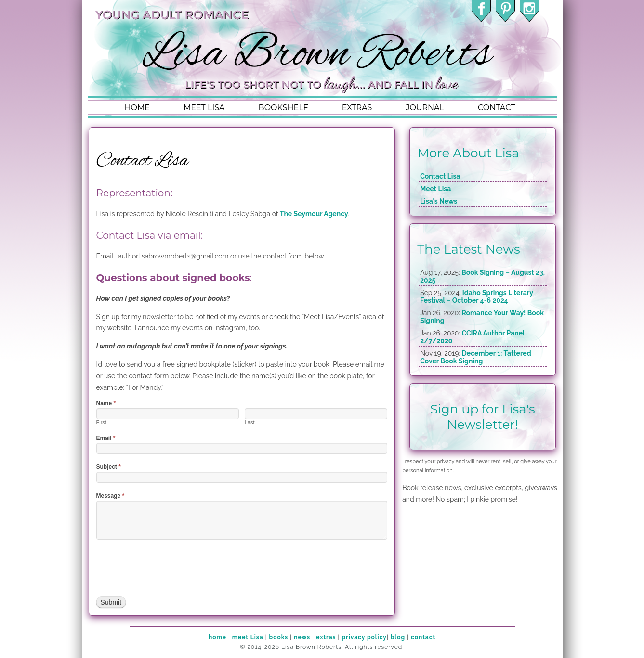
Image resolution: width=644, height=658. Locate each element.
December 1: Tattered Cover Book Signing (476, 357)
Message (111, 496)
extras (357, 108)
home (137, 108)
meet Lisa (248, 637)
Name (106, 403)
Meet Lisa (435, 189)
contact (496, 108)
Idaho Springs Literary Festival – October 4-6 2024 (476, 297)
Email (106, 438)
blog (398, 637)
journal (425, 108)
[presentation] (170, 568)
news (302, 637)
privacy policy (364, 637)
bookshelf (283, 108)
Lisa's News (439, 201)
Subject (109, 467)
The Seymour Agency (314, 214)
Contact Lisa (440, 176)
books (279, 637)
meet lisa (204, 108)
